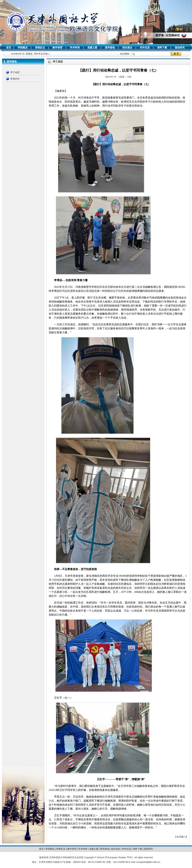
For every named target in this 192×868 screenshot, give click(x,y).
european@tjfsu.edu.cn (148, 862)
